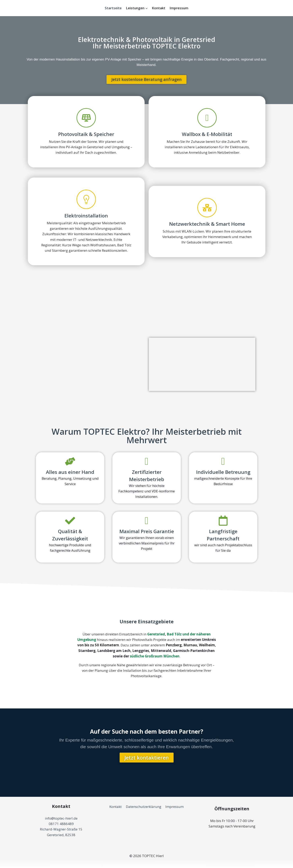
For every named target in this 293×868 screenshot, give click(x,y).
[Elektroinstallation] (86, 199)
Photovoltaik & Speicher (86, 134)
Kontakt (159, 8)
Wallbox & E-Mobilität (207, 134)
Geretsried (156, 634)
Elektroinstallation (86, 216)
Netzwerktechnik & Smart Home (207, 224)
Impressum (179, 8)
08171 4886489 (61, 824)
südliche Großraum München (155, 656)
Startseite (113, 8)
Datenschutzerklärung (144, 807)
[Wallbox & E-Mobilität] (207, 118)
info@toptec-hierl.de (61, 818)
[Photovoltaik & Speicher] (86, 118)
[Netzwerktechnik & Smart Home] (207, 208)
